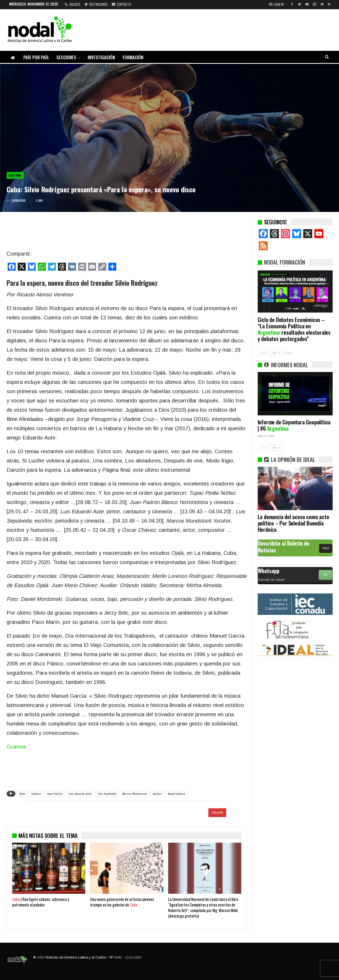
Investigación (101, 57)
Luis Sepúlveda (107, 794)
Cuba (22, 794)
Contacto (121, 4)
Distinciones (96, 4)
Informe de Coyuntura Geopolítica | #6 (294, 425)
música (157, 794)
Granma (16, 747)
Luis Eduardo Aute (80, 794)
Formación (133, 57)
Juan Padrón (55, 794)
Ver (325, 575)
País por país (36, 57)
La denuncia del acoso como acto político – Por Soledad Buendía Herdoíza (293, 523)
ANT (264, 353)
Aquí (326, 548)
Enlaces (73, 4)
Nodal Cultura (176, 794)
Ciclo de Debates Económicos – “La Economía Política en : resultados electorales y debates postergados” (294, 329)
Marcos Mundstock (135, 794)
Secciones (66, 57)
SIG (276, 353)
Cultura (15, 175)
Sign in (276, 4)
